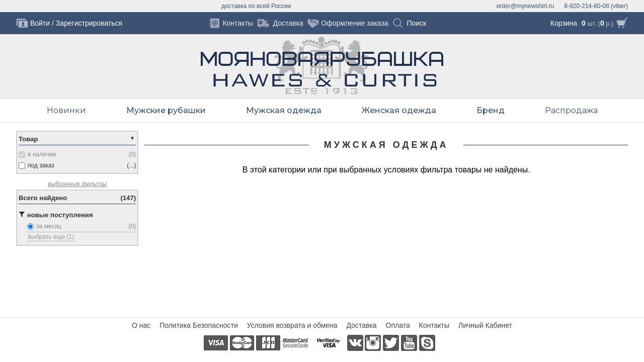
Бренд (491, 110)
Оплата (398, 325)
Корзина (564, 23)
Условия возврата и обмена (292, 325)
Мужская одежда (284, 110)
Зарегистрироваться (89, 23)
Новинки (66, 110)
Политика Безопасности (199, 325)
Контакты (434, 325)
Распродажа (571, 110)
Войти (40, 23)
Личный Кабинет (485, 325)
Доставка (362, 325)
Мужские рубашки (166, 110)
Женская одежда (399, 110)
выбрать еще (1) (51, 237)
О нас (141, 325)
